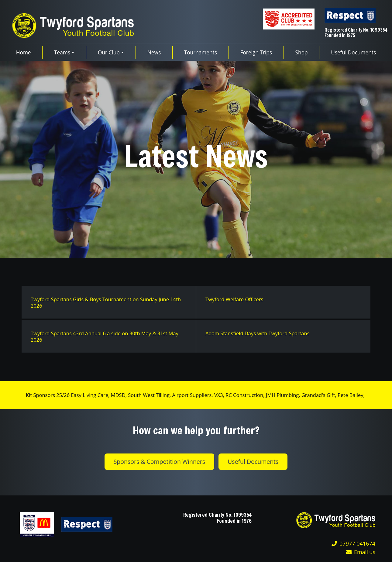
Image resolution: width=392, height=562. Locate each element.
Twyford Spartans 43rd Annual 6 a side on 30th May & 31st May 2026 (105, 336)
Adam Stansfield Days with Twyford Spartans (258, 333)
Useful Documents (253, 462)
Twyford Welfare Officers (234, 299)
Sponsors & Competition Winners (159, 462)
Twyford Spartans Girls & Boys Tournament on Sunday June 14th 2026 (106, 302)
